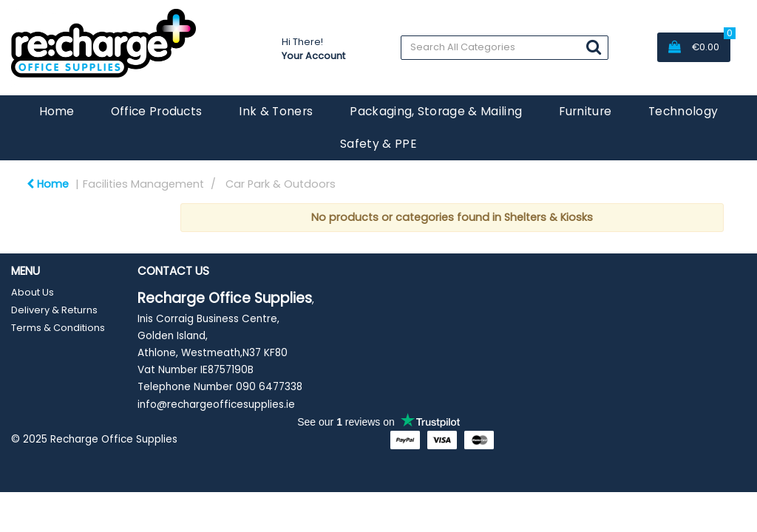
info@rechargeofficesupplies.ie (216, 405)
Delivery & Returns (54, 310)
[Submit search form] (594, 47)
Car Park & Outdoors (281, 184)
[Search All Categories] (505, 48)
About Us (33, 292)
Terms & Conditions (58, 328)
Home (57, 111)
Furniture (585, 111)
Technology (683, 111)
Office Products (157, 111)
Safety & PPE (378, 144)
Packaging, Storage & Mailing (436, 111)
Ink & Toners (276, 111)
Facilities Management (143, 184)
